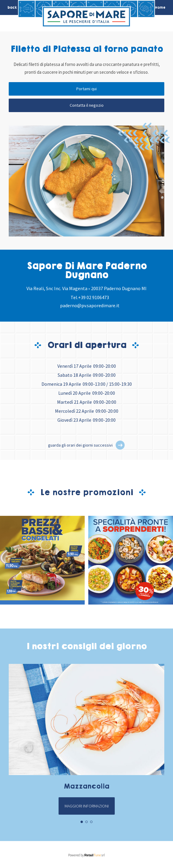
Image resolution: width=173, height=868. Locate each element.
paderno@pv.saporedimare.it (90, 305)
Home (160, 7)
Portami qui (86, 89)
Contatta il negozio (87, 105)
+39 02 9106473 (94, 297)
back (12, 7)
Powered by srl (87, 855)
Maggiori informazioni (87, 806)
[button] (120, 445)
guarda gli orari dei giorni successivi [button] (80, 445)
